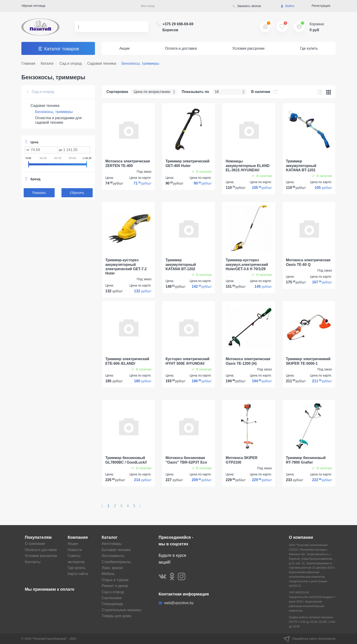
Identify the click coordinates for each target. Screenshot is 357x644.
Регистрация (321, 6)
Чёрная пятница (33, 6)
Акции (124, 48)
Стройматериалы (116, 562)
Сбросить (77, 193)
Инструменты (113, 556)
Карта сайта (78, 574)
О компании (35, 544)
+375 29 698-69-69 (178, 27)
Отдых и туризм (115, 580)
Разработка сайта (309, 639)
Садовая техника (45, 106)
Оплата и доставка (181, 48)
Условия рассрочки (248, 48)
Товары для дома (116, 616)
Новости (75, 550)
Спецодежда (112, 604)
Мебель (108, 574)
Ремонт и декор (115, 586)
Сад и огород (41, 92)
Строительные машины (122, 610)
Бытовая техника (116, 550)
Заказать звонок (247, 6)
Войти (287, 6)
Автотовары (112, 544)
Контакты (33, 562)
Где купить (309, 48)
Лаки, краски (112, 568)
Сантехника (112, 598)
